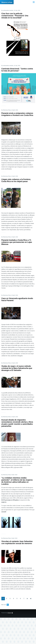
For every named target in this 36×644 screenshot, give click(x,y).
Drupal (9, 613)
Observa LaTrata (7, 2)
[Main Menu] (34, 2)
